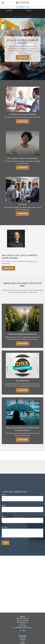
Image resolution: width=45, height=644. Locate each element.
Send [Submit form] (6, 543)
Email (4, 506)
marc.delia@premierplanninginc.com (22, 628)
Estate (23, 641)
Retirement (22, 638)
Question (5, 527)
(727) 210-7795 (25, 618)
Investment (22, 639)
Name (4, 495)
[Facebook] (21, 630)
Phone (4, 516)
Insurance (22, 643)
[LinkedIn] (24, 630)
